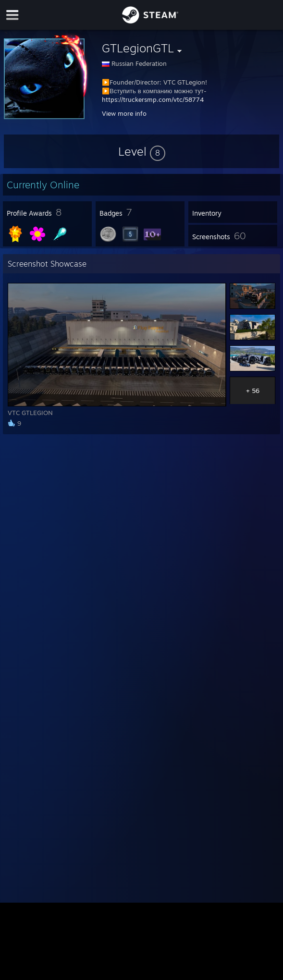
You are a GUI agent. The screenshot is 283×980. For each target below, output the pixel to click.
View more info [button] (124, 113)
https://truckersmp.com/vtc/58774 (153, 99)
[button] (142, 151)
